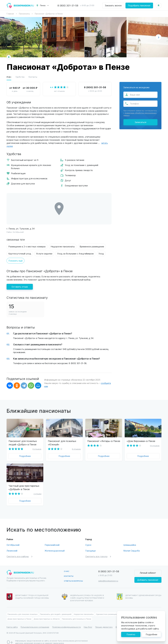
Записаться (140, 122)
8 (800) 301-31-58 (68, 5)
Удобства (20, 77)
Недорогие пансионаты (63, 246)
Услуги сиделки (44, 254)
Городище (90, 545)
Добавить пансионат (148, 575)
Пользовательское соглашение (35, 622)
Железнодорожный (55, 545)
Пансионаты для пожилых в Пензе (77, 614)
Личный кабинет (148, 568)
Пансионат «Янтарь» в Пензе (104, 441)
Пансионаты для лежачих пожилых (23, 609)
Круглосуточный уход (20, 254)
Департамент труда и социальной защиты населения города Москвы (28, 592)
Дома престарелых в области (47, 614)
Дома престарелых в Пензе (19, 614)
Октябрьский (18, 232)
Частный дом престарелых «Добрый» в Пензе (24, 487)
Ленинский (12, 545)
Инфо (9, 77)
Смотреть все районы (18, 551)
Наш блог (88, 622)
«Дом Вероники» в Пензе (141, 441)
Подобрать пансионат (139, 5)
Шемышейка (130, 540)
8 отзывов (37, 449)
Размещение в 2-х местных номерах (27, 246)
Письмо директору (104, 622)
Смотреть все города (96, 551)
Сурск (88, 540)
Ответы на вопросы (73, 576)
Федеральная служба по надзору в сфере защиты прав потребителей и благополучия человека (83, 592)
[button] (158, 37)
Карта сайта (12, 622)
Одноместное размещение (107, 609)
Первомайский (52, 540)
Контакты (33, 77)
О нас (67, 566)
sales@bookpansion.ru (108, 576)
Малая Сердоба (132, 545)
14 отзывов (155, 446)
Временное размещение (92, 246)
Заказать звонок (113, 5)
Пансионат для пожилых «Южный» (62, 443)
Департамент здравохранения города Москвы (139, 592)
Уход (101, 254)
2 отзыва (37, 494)
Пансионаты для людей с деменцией (56, 609)
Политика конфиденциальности (66, 622)
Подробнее (25, 456)
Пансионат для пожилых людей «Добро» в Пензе (23, 443)
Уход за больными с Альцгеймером (75, 254)
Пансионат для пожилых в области (136, 609)
